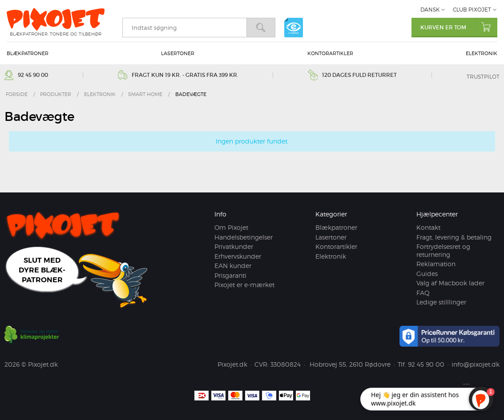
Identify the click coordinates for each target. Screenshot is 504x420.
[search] (184, 28)
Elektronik (482, 53)
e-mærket (294, 28)
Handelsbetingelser (244, 237)
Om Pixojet (231, 227)
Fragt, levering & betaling (454, 237)
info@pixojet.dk (476, 364)
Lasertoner (178, 53)
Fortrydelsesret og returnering (443, 250)
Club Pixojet (472, 10)
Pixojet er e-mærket (244, 285)
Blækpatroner (28, 53)
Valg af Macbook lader (450, 283)
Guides (427, 274)
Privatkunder (234, 246)
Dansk (430, 10)
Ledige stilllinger (441, 302)
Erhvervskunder (238, 256)
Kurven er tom (459, 27)
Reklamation (436, 264)
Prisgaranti (230, 275)
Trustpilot (483, 77)
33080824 (286, 364)
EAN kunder (233, 266)
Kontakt (428, 227)
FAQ (423, 293)
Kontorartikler (330, 53)
